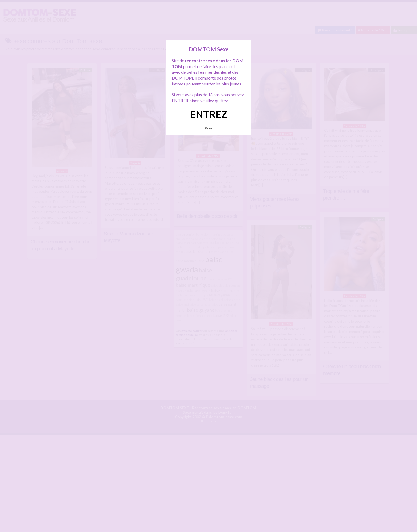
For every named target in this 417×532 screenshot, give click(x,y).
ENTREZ (209, 114)
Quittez (209, 128)
